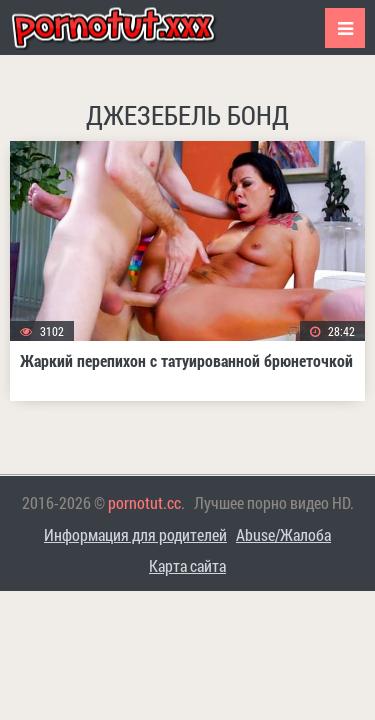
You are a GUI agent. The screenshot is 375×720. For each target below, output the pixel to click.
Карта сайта (187, 565)
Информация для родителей (135, 534)
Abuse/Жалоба (283, 534)
